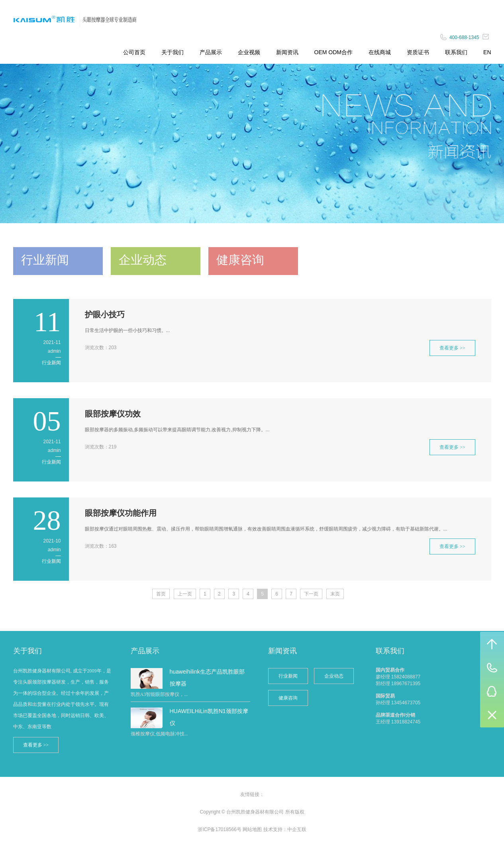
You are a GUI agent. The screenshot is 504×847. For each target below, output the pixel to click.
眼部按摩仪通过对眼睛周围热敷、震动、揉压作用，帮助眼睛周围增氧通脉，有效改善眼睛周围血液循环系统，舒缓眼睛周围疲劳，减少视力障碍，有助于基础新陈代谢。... (266, 529)
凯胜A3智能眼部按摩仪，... (159, 694)
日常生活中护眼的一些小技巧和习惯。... (127, 330)
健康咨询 (288, 698)
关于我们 (173, 52)
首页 (161, 594)
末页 (335, 594)
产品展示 (211, 52)
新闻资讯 (287, 52)
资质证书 (418, 52)
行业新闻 (51, 363)
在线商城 (380, 52)
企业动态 (334, 676)
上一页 (185, 594)
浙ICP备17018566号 (219, 829)
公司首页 (134, 52)
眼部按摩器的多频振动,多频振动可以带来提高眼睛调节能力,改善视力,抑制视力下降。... (177, 430)
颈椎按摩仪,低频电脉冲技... (159, 734)
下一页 (311, 594)
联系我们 (456, 52)
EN (487, 52)
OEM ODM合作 (333, 52)
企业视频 (249, 52)
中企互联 (297, 829)
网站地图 (252, 829)
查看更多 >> (452, 348)
